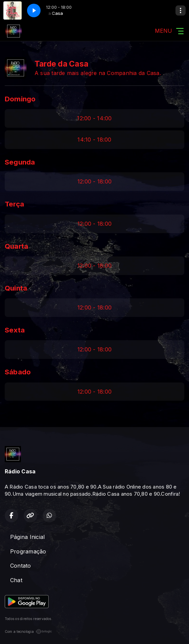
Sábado (18, 372)
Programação (28, 551)
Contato (21, 566)
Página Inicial (27, 537)
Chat (16, 580)
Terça (14, 204)
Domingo (20, 99)
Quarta (16, 246)
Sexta (15, 330)
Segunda (20, 162)
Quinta (16, 288)
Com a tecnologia (28, 631)
